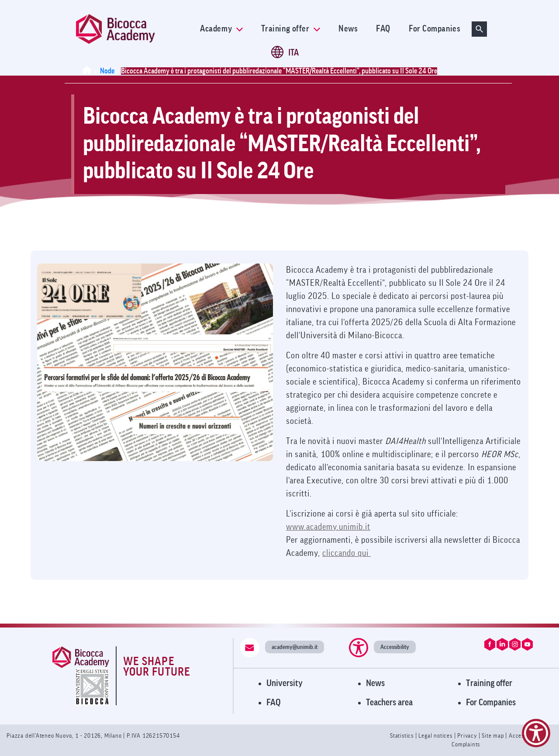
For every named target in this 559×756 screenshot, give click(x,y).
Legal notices (436, 736)
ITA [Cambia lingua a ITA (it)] (293, 53)
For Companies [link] (435, 29)
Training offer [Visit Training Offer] (489, 683)
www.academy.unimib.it (328, 527)
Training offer (291, 29)
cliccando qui (347, 553)
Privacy (467, 736)
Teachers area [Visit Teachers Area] (389, 702)
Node (107, 71)
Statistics (403, 736)
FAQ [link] (383, 29)
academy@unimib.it (295, 647)
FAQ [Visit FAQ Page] (274, 702)
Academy (221, 29)
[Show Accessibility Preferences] (536, 733)
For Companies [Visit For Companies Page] (491, 702)
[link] (132, 29)
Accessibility (395, 647)
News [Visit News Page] (375, 683)
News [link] (348, 29)
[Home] (89, 71)
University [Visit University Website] (285, 683)
